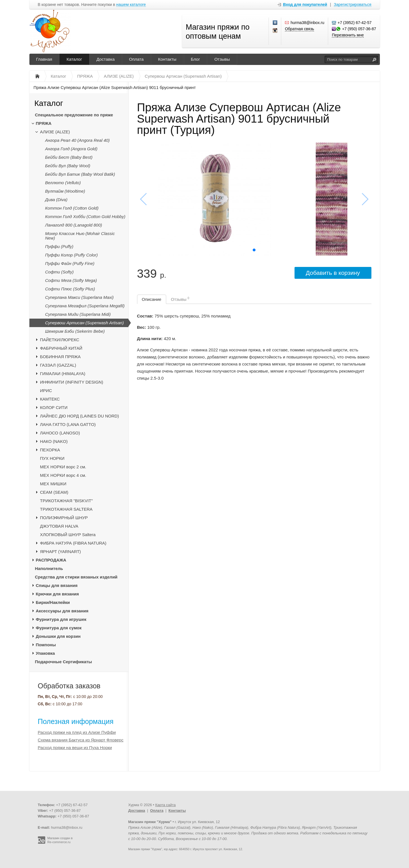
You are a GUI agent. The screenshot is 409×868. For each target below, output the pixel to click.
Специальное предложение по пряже (74, 115)
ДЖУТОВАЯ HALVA (59, 526)
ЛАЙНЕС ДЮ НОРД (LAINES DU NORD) (80, 416)
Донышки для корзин (58, 636)
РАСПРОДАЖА (51, 560)
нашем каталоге (131, 5)
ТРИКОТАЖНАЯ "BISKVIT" (67, 501)
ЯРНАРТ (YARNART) (61, 552)
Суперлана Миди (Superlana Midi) (78, 314)
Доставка (105, 59)
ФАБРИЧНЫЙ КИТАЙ (61, 348)
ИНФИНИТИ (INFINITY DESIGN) (72, 382)
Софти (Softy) (59, 272)
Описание (152, 299)
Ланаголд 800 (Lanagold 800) (74, 225)
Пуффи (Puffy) (59, 246)
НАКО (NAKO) (54, 441)
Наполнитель (49, 568)
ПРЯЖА (44, 123)
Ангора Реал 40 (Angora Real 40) (78, 140)
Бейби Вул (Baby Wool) (68, 166)
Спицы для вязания (57, 585)
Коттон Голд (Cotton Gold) (72, 208)
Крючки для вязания (58, 594)
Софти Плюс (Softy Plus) (70, 289)
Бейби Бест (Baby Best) (69, 157)
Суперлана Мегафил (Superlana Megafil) (85, 306)
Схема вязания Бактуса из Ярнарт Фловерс (81, 740)
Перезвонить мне (348, 35)
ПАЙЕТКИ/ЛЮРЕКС (60, 340)
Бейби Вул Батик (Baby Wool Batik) (80, 174)
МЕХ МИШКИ (53, 484)
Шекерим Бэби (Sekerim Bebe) (75, 331)
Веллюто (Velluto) (63, 183)
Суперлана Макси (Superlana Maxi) (80, 297)
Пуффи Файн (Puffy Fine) (70, 263)
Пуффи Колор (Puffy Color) (72, 255)
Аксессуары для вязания (62, 611)
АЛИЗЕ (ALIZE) (55, 132)
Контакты (167, 59)
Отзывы (222, 59)
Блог (195, 59)
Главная (44, 59)
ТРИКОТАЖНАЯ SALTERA (66, 509)
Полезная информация (76, 721)
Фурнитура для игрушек (61, 619)
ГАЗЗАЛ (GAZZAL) (58, 365)
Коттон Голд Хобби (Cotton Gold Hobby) (85, 217)
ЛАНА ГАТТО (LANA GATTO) (68, 424)
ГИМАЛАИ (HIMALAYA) (63, 374)
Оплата (137, 59)
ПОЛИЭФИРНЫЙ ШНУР (64, 518)
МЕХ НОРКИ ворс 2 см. (63, 467)
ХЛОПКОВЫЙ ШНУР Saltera (68, 535)
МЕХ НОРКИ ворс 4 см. (63, 475)
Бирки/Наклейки (53, 602)
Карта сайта (165, 805)
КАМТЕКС (50, 399)
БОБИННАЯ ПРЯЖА (60, 357)
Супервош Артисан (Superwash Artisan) (85, 323)
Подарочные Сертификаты (64, 662)
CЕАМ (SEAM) (54, 492)
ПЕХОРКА (50, 450)
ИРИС (46, 391)
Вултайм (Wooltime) (65, 191)
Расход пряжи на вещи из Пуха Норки (75, 748)
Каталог (74, 59)
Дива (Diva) (56, 200)
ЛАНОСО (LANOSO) (60, 433)
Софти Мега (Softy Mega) (71, 280)
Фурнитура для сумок (59, 628)
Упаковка (46, 653)
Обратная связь (299, 29)
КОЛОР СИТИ (54, 407)
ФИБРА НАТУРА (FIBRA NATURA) (73, 543)
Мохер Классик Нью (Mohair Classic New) (80, 236)
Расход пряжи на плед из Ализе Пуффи (77, 732)
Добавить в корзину (333, 273)
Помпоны (46, 645)
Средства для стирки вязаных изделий (76, 577)
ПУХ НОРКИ (52, 458)
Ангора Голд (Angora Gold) (71, 149)
